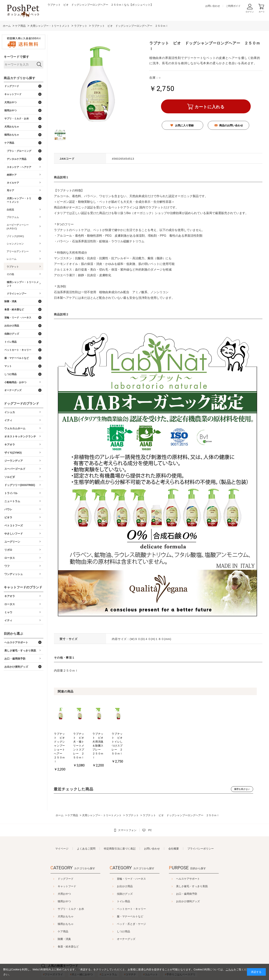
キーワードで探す (16, 57)
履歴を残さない (242, 769)
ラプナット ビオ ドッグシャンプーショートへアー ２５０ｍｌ (68, 738)
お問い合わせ (213, 6)
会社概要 (174, 829)
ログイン (250, 12)
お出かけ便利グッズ (197, 882)
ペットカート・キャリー (131, 889)
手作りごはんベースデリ (180, 955)
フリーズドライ (53, 955)
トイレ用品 (123, 882)
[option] (68, 726)
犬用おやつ (55, 874)
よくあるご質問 (86, 829)
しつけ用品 (123, 912)
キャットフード (57, 866)
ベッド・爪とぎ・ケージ (131, 904)
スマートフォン (127, 810)
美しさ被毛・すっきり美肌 (201, 866)
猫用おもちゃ (56, 904)
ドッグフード (56, 859)
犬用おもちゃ (56, 897)
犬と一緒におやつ (81, 955)
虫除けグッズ (125, 874)
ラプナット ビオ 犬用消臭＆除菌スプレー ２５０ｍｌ (136, 738)
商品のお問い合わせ (231, 125)
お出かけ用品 (125, 866)
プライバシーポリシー (201, 829)
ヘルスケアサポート (197, 859)
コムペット (151, 955)
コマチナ (130, 955)
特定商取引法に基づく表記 (120, 829)
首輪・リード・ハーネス (131, 859)
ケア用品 (54, 912)
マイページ (62, 829)
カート (262, 12)
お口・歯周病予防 (196, 874)
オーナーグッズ (126, 919)
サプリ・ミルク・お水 (61, 889)
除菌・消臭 (55, 919)
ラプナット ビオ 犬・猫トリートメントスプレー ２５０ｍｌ (102, 738)
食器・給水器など (59, 927)
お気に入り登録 (184, 125)
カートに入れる (210, 107)
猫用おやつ (55, 882)
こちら (230, 969)
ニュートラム (108, 955)
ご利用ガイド (233, 6)
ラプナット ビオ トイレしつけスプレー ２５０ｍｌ (170, 738)
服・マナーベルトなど (130, 897)
